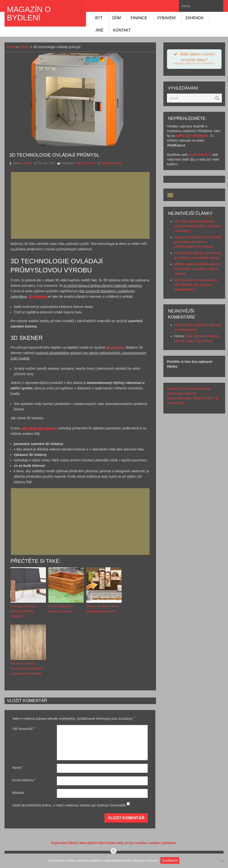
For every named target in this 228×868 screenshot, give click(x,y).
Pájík (178, 325)
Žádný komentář (112, 163)
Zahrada (194, 18)
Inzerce (90, 163)
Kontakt (122, 30)
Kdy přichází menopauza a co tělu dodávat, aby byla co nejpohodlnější (196, 285)
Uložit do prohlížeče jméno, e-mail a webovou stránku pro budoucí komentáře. (69, 805)
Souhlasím (170, 860)
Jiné (99, 30)
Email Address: (24, 780)
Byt (99, 18)
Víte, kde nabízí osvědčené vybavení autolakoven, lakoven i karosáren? (198, 226)
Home (11, 47)
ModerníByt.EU (200, 155)
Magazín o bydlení (29, 13)
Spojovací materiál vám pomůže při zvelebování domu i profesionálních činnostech (198, 242)
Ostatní (24, 47)
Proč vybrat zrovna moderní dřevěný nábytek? (23, 611)
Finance (139, 18)
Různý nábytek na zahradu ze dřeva (61, 609)
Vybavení (166, 18)
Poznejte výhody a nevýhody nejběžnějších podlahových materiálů (27, 668)
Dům (116, 18)
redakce (27, 163)
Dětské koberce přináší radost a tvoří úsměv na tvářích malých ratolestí (198, 269)
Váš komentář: (24, 729)
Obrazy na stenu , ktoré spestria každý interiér (102, 609)
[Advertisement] (82, 205)
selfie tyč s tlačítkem (192, 136)
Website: (18, 793)
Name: (18, 767)
